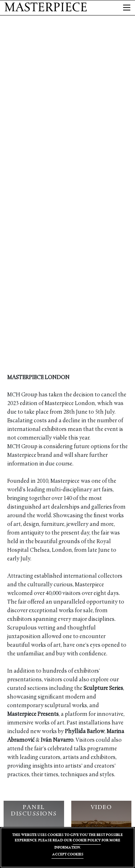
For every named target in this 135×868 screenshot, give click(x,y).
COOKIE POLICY (87, 840)
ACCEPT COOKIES (67, 854)
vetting (47, 628)
